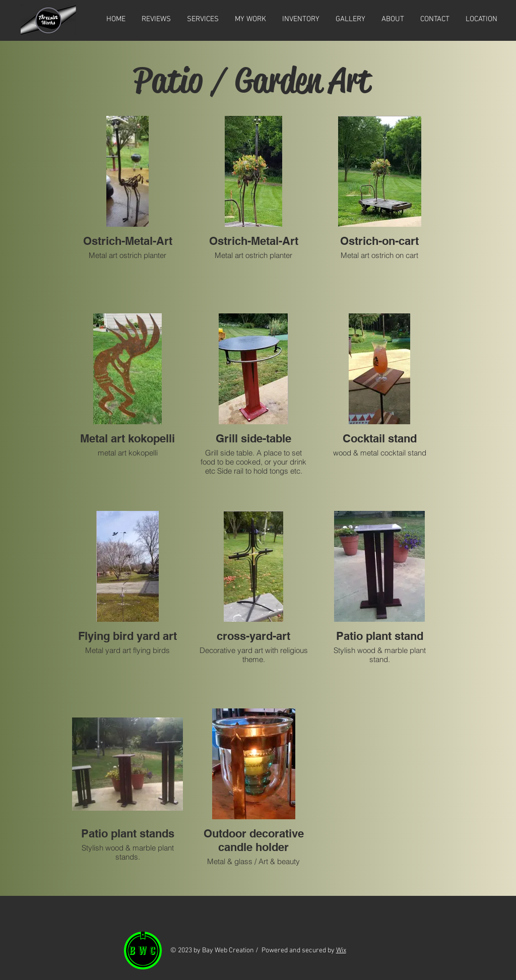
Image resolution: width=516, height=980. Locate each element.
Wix (341, 951)
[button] (350, 19)
